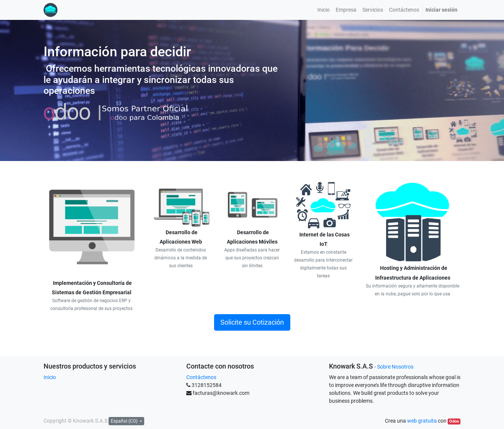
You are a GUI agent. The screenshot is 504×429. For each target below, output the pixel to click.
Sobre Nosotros (395, 367)
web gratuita (422, 421)
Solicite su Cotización (252, 322)
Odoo (454, 421)
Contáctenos (201, 377)
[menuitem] (324, 10)
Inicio (50, 377)
